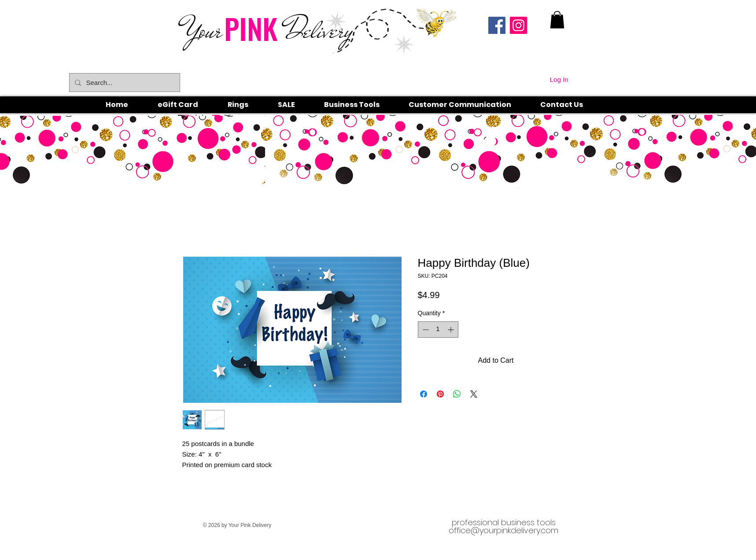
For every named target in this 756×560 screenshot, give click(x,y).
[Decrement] (425, 330)
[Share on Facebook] (424, 394)
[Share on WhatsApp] (457, 394)
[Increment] (452, 330)
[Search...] (124, 83)
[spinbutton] (438, 330)
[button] (248, 105)
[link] (557, 20)
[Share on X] (474, 394)
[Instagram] (518, 25)
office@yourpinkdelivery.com (503, 530)
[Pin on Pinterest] (440, 394)
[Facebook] (497, 25)
